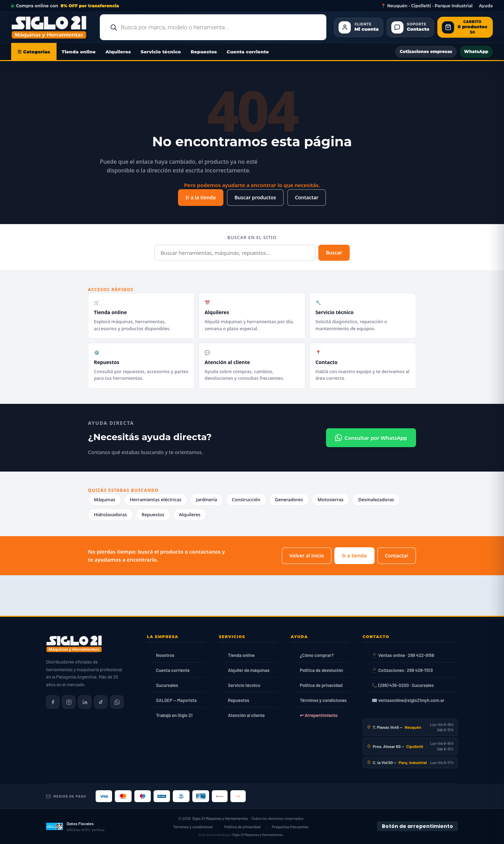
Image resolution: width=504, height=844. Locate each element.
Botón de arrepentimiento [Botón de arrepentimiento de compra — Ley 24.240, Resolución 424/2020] (417, 826)
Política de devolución (321, 670)
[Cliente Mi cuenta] (358, 27)
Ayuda (486, 6)
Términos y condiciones (323, 700)
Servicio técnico (161, 52)
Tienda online (79, 52)
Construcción (246, 499)
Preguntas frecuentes (290, 827)
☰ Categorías (34, 52)
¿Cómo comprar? (317, 655)
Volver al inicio (307, 556)
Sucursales (167, 685)
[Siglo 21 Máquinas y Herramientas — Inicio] (74, 644)
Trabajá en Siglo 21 (174, 715)
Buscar (334, 253)
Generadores (289, 499)
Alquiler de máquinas (249, 670)
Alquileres (118, 52)
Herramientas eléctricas (156, 499)
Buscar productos (255, 197)
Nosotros (165, 655)
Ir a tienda (354, 556)
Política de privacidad (321, 685)
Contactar (307, 197)
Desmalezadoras (376, 499)
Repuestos (204, 52)
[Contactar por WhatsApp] (117, 702)
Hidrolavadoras (110, 514)
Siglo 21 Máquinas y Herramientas (220, 818)
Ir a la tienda (201, 197)
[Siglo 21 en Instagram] (69, 702)
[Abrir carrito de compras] (465, 27)
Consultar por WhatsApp (371, 438)
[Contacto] (410, 27)
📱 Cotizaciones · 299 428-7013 (402, 670)
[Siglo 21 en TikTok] (101, 702)
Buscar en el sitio (252, 237)
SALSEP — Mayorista (176, 700)
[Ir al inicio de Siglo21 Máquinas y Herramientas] (52, 27)
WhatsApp (476, 51)
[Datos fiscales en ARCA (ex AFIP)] (75, 827)
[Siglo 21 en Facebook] (53, 702)
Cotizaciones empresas (426, 51)
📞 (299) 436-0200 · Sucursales (403, 685)
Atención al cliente (246, 715)
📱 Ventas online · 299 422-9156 (403, 655)
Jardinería (207, 499)
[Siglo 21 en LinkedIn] (85, 702)
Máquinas (105, 499)
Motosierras (331, 499)
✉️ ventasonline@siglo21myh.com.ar (408, 700)
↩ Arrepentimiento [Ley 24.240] (319, 715)
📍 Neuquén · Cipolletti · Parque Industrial (427, 6)
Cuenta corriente (248, 52)
